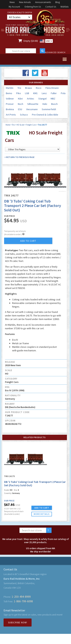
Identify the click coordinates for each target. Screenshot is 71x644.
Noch (21, 104)
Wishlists (64, 7)
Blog (58, 2)
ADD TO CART (42, 508)
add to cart (28, 241)
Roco (39, 88)
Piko (19, 93)
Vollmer (10, 99)
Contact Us (51, 7)
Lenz (44, 93)
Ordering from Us (33, 7)
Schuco (24, 115)
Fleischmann (52, 88)
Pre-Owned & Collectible (45, 115)
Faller (54, 93)
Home (8, 125)
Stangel (42, 99)
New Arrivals (25, 2)
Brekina (10, 109)
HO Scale (20, 125)
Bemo (9, 93)
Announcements (43, 2)
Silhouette (33, 104)
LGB (27, 93)
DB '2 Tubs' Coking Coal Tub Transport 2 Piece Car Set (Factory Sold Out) (35, 483)
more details (42, 514)
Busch (54, 104)
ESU (20, 109)
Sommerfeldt (49, 109)
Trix (19, 88)
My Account (14, 7)
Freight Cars (31, 125)
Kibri (20, 99)
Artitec (31, 99)
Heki (45, 104)
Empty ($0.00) (31, 41)
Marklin (10, 88)
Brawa (28, 88)
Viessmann (32, 109)
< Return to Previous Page (20, 157)
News (12, 2)
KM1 (35, 93)
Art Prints (11, 115)
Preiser (10, 104)
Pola (63, 93)
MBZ (53, 99)
